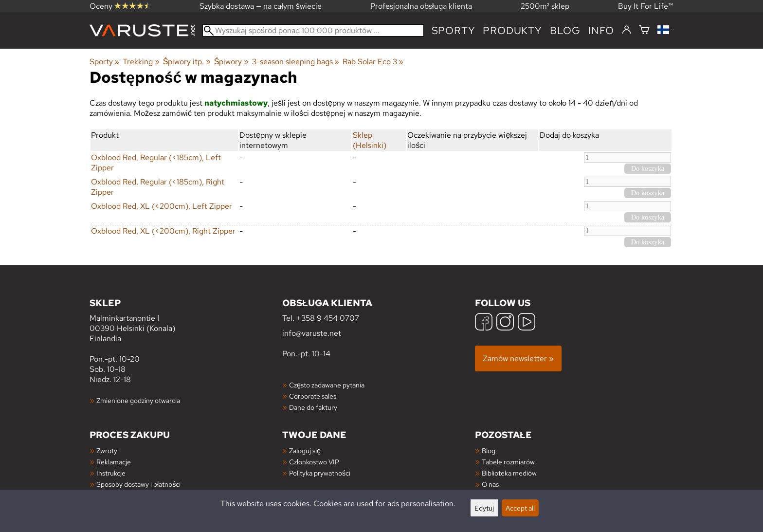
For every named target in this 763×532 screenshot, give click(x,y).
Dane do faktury (313, 407)
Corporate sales (313, 396)
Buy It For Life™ (646, 6)
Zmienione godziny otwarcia (138, 400)
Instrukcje (111, 473)
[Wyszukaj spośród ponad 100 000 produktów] (313, 30)
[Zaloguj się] (627, 30)
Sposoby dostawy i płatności (138, 484)
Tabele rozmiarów (508, 462)
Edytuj (484, 508)
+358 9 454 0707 (328, 318)
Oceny (120, 6)
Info (601, 30)
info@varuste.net (312, 333)
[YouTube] (527, 323)
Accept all (520, 508)
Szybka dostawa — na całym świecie (261, 6)
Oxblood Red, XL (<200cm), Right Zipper (163, 231)
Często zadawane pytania (327, 385)
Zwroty (107, 450)
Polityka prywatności (320, 473)
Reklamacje (114, 462)
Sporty (454, 30)
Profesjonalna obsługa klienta (421, 6)
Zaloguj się (305, 450)
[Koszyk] (644, 30)
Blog (489, 450)
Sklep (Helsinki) (370, 140)
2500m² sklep (545, 6)
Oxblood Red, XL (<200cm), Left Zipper (162, 206)
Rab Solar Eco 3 (373, 62)
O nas (490, 484)
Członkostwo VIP (314, 462)
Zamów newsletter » (518, 358)
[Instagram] (505, 323)
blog (565, 30)
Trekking (141, 62)
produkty (512, 30)
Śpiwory (231, 62)
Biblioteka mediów (509, 473)
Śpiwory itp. (187, 62)
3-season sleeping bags (296, 62)
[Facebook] (484, 323)
